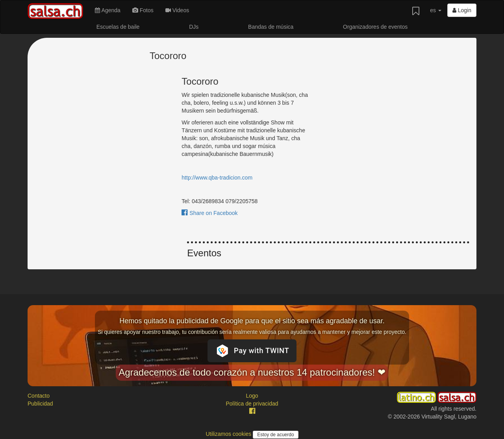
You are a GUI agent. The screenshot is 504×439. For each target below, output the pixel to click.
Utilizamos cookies (229, 434)
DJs (194, 27)
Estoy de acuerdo (275, 435)
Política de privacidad (252, 404)
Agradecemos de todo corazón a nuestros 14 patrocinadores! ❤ (252, 372)
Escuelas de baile (118, 27)
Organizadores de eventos (375, 27)
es (436, 10)
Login (462, 10)
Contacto (39, 396)
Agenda (107, 10)
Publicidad (40, 404)
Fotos (143, 10)
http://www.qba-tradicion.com (217, 178)
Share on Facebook (209, 213)
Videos (177, 10)
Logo (252, 396)
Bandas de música (271, 27)
